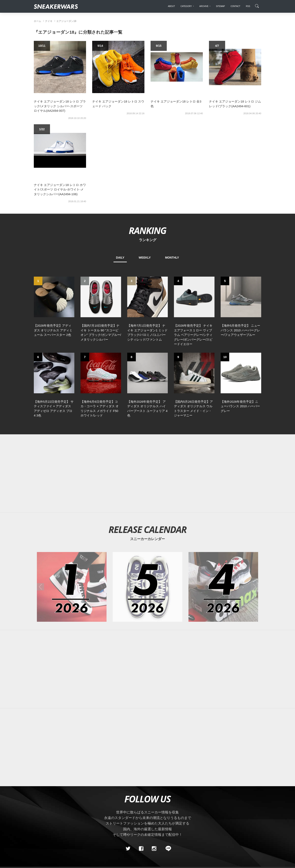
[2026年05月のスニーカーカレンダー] (147, 587)
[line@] (167, 849)
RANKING (147, 230)
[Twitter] (128, 849)
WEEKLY (145, 258)
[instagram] (154, 849)
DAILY (120, 258)
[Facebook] (141, 849)
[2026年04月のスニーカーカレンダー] (223, 587)
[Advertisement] (147, 473)
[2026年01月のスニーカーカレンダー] (72, 587)
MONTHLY (172, 258)
